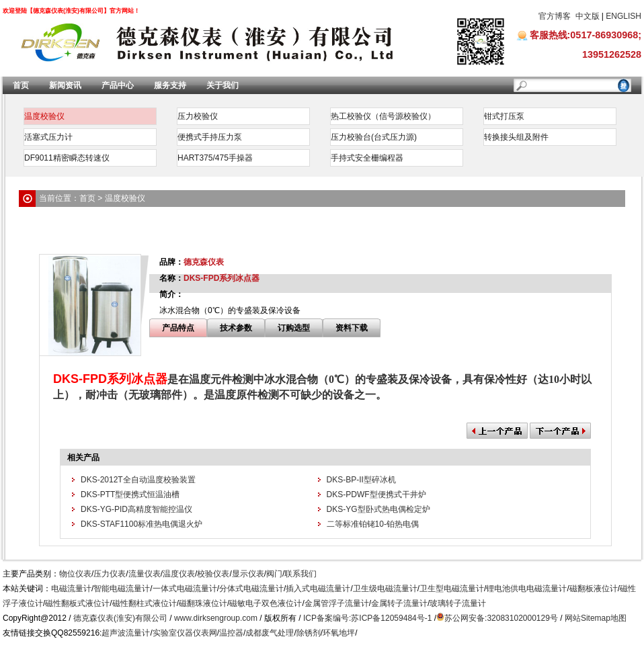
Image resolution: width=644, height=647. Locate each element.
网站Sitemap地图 (596, 618)
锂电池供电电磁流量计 (526, 589)
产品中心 (118, 85)
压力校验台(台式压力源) (374, 137)
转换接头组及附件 (516, 137)
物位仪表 (75, 574)
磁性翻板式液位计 (77, 603)
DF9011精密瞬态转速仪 (67, 158)
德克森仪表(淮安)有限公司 (120, 618)
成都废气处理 (270, 633)
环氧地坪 (339, 633)
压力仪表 (110, 574)
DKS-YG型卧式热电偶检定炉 (378, 509)
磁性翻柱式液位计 (145, 603)
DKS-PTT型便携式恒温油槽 (130, 494)
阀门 (274, 574)
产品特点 (178, 328)
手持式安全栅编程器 (367, 158)
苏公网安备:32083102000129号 (501, 618)
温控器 (231, 633)
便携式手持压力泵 (210, 137)
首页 (21, 85)
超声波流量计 (126, 633)
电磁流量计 (71, 589)
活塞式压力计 (48, 137)
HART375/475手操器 (215, 158)
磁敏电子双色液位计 (266, 603)
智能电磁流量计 (122, 589)
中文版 (588, 16)
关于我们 (223, 85)
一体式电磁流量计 (185, 589)
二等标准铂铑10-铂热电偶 (373, 524)
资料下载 (352, 328)
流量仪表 (145, 574)
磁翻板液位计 (594, 589)
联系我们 (300, 574)
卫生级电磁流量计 (385, 589)
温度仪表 (179, 574)
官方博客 (555, 16)
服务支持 (170, 85)
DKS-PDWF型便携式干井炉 (376, 494)
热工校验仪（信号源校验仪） (383, 116)
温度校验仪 (44, 116)
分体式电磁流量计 (251, 589)
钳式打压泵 (504, 116)
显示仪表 (248, 574)
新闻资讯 (65, 85)
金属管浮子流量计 (337, 603)
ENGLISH (623, 16)
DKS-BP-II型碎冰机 (361, 480)
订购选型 (294, 328)
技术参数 (236, 328)
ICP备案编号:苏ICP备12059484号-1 (367, 618)
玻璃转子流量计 (458, 603)
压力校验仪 (198, 116)
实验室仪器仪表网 (185, 633)
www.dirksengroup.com (216, 618)
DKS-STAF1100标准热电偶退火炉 (142, 524)
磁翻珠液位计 (203, 603)
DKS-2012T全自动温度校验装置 (138, 480)
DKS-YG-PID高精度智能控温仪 (136, 509)
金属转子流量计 (399, 603)
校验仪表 (213, 574)
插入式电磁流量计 (318, 589)
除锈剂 (309, 633)
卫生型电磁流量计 (452, 589)
